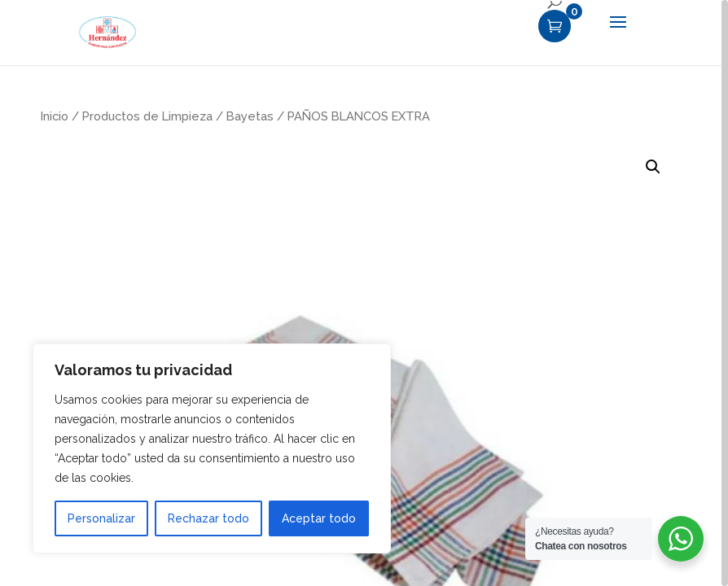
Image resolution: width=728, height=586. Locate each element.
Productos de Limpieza (147, 116)
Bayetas (250, 116)
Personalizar (101, 518)
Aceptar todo (319, 518)
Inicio (55, 116)
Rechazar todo (208, 518)
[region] (364, 293)
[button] (653, 167)
